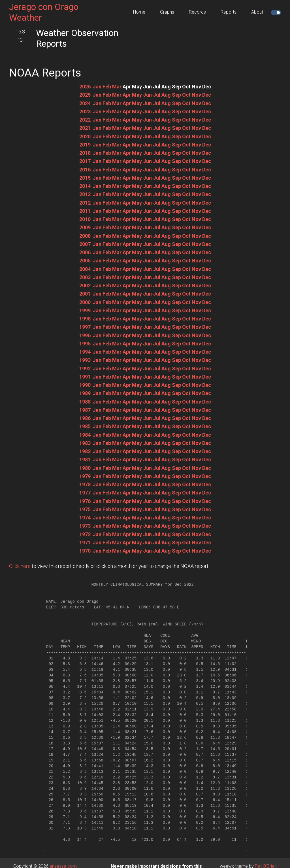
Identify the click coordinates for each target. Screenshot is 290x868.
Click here (20, 566)
